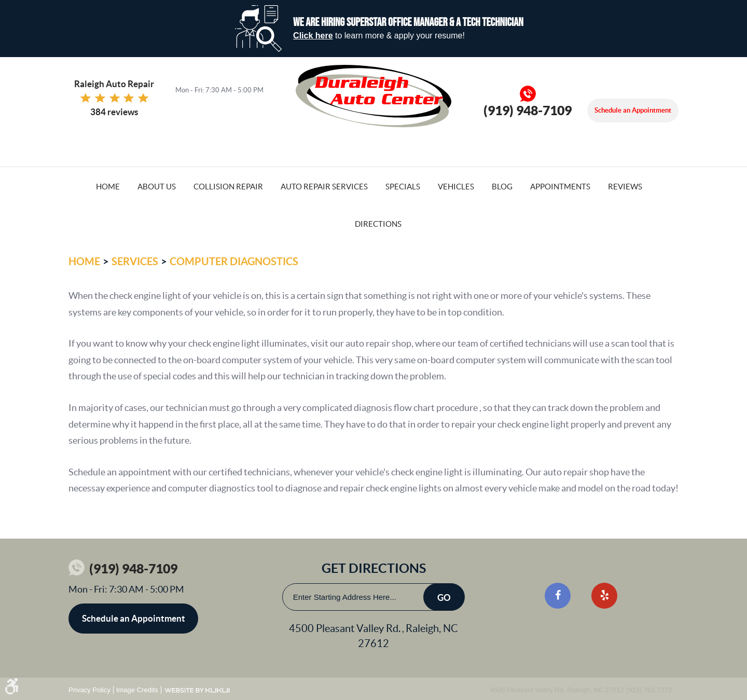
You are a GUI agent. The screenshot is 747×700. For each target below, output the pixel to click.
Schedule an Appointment (633, 110)
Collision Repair (228, 187)
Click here (313, 36)
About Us (157, 187)
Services (135, 261)
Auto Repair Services (324, 187)
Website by (197, 690)
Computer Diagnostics (234, 261)
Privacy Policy (89, 690)
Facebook (558, 596)
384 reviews (114, 112)
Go (444, 598)
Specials (403, 187)
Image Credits (137, 690)
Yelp (604, 596)
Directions (378, 224)
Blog (502, 187)
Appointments (560, 187)
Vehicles (456, 187)
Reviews (625, 187)
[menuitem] (108, 186)
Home (108, 187)
